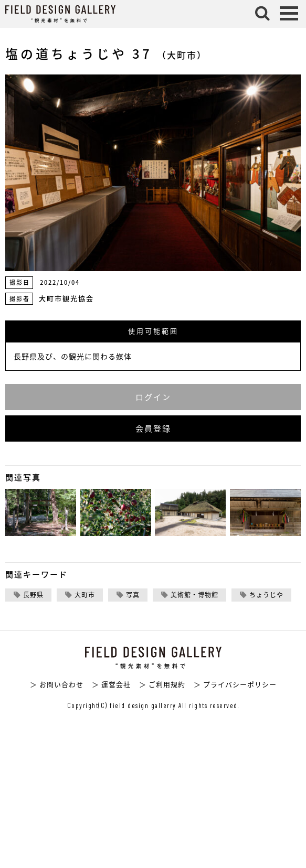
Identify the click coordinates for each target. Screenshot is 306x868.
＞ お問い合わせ (57, 684)
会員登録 (153, 428)
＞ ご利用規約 (162, 684)
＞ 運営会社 (111, 684)
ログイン (153, 397)
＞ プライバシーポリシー (235, 684)
